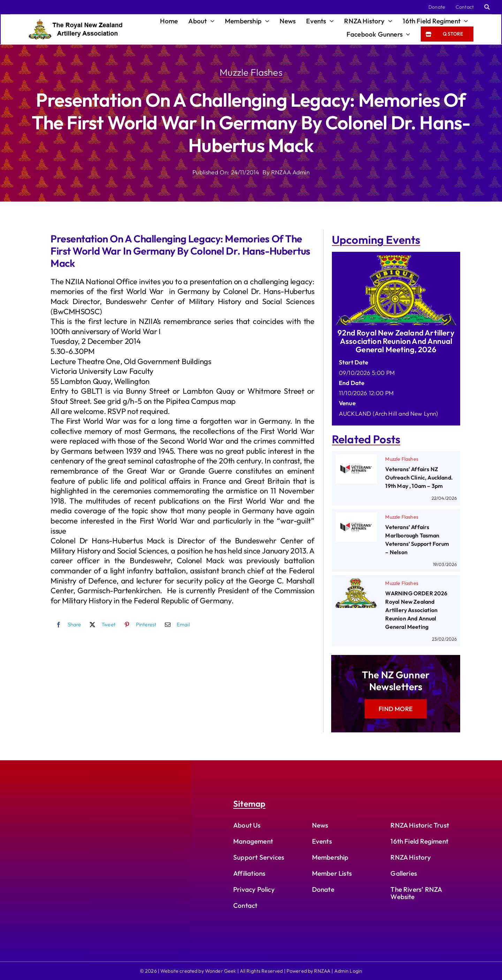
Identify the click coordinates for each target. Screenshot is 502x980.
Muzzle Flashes (251, 72)
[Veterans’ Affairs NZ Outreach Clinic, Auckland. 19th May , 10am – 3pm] (356, 459)
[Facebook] (67, 625)
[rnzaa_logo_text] (75, 22)
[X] (101, 625)
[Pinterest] (138, 625)
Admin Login (348, 971)
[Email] (176, 625)
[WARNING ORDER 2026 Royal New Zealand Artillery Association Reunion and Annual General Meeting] (356, 584)
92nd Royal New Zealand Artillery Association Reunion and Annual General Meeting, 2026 (396, 341)
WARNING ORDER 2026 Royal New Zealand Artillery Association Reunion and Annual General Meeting (416, 610)
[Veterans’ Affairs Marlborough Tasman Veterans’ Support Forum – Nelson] (356, 517)
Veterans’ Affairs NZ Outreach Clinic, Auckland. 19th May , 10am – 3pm (419, 477)
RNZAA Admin (290, 172)
